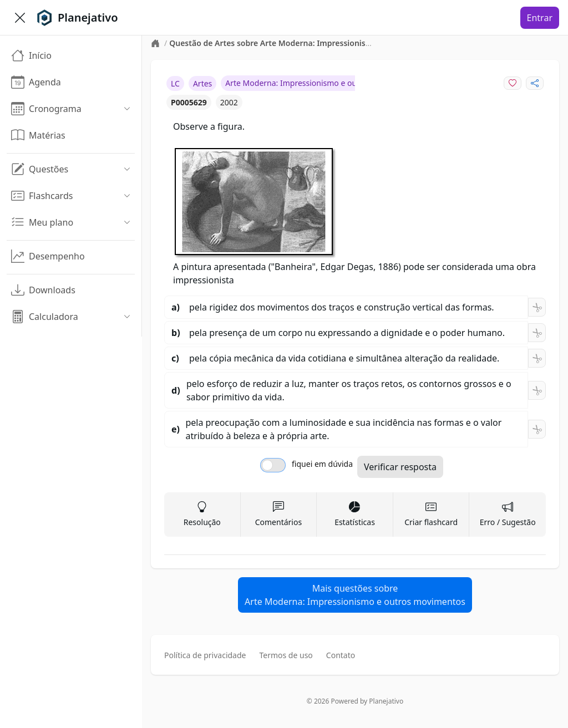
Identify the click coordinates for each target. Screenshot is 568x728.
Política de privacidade (205, 655)
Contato (341, 655)
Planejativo (386, 701)
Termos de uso (286, 655)
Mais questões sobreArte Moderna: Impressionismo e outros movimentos (355, 595)
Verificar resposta (400, 467)
